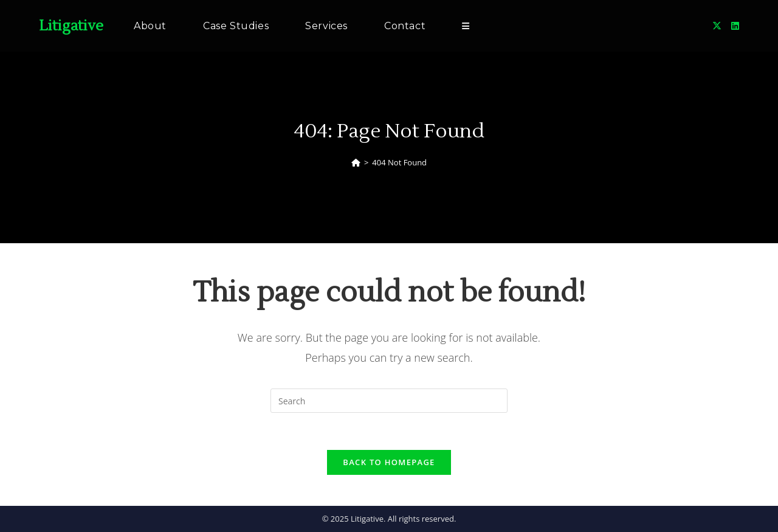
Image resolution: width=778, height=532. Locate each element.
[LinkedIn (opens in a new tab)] (735, 26)
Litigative (71, 26)
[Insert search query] (389, 401)
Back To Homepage (389, 462)
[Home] (356, 162)
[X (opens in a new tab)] (717, 26)
